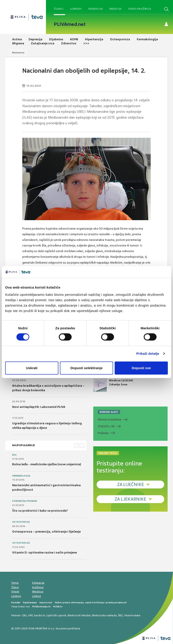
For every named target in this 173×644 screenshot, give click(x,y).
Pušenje (103, 433)
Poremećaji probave (25, 501)
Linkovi (37, 596)
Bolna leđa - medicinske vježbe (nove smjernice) (47, 464)
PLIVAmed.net (70, 24)
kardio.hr (40, 615)
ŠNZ (120, 615)
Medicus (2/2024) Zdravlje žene (113, 385)
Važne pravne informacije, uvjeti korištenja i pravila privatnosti (91, 602)
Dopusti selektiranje (87, 368)
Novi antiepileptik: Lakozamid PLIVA (39, 407)
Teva (14, 607)
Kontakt (16, 602)
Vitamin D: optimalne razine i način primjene (44, 552)
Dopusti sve (141, 368)
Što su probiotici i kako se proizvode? (40, 511)
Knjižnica (38, 587)
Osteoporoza (21, 522)
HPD (31, 615)
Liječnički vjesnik (56, 615)
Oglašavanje (30, 602)
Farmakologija (21, 476)
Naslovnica (18, 53)
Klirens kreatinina (109, 419)
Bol (14, 455)
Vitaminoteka (132, 615)
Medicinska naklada (104, 615)
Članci (59, 9)
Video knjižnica (140, 9)
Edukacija (96, 9)
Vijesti (15, 592)
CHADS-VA (106, 426)
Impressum (46, 602)
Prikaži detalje (148, 354)
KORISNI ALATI (109, 412)
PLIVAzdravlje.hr (41, 607)
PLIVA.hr (58, 607)
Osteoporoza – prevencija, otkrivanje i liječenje (46, 532)
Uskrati (32, 368)
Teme (15, 583)
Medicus (115, 9)
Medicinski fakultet (79, 615)
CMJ (24, 615)
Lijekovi (76, 9)
